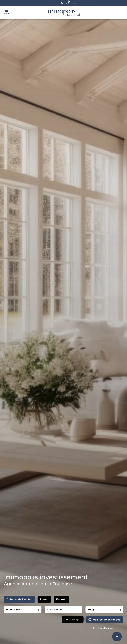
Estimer (61, 606)
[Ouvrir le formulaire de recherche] (73, 626)
